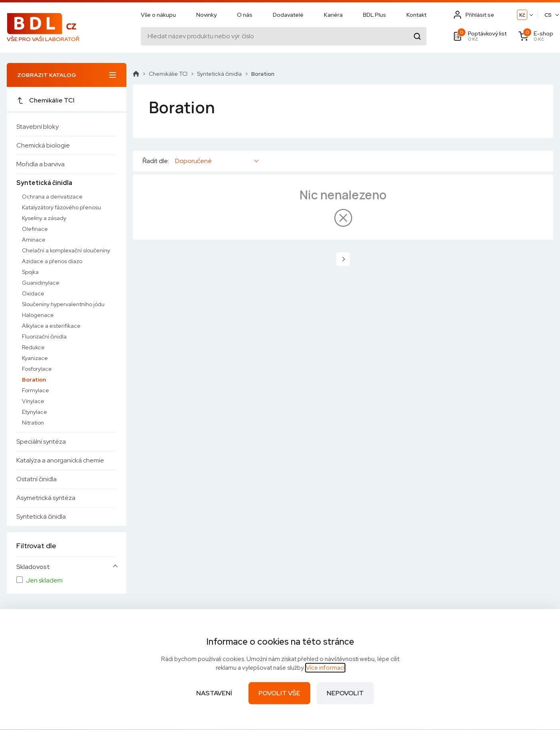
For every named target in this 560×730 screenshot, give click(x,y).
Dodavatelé (288, 15)
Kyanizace (35, 358)
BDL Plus (375, 15)
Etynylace (35, 412)
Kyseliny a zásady (44, 218)
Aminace (34, 240)
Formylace (35, 390)
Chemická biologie (43, 145)
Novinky (206, 15)
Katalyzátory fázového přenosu (61, 207)
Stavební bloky (37, 127)
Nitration (33, 423)
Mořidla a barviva (40, 164)
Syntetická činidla (44, 183)
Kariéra (333, 15)
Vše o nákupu (158, 15)
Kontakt (416, 15)
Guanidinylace (41, 283)
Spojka (30, 272)
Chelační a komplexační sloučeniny (66, 250)
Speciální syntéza (41, 442)
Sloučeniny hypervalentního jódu (63, 304)
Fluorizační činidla (44, 336)
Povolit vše (279, 693)
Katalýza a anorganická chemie (60, 460)
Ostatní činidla (36, 479)
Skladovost (33, 567)
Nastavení (214, 693)
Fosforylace (37, 369)
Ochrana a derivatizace (52, 197)
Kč (522, 15)
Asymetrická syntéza (46, 498)
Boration (34, 380)
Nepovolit (345, 693)
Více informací (325, 668)
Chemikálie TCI (45, 100)
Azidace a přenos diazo (52, 261)
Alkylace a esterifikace (51, 326)
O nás (245, 15)
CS (548, 15)
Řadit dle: (156, 161)
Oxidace (33, 293)
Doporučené (193, 161)
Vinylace (33, 401)
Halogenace (38, 315)
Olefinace (35, 229)
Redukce (33, 347)
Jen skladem (44, 580)
